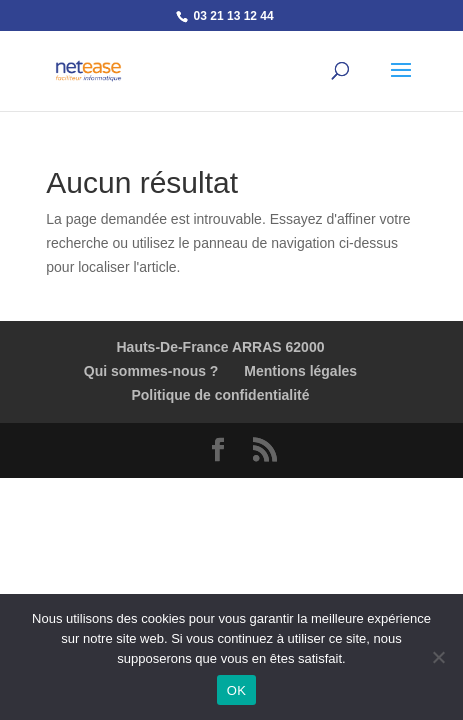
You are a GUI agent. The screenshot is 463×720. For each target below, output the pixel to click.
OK (236, 690)
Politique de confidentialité (220, 395)
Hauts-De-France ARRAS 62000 (220, 347)
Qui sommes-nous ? (151, 371)
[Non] (438, 657)
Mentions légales (300, 371)
